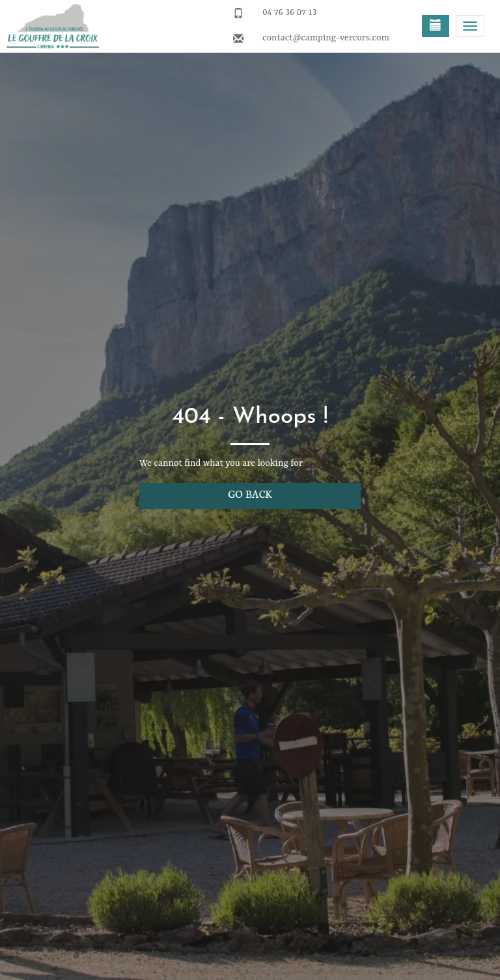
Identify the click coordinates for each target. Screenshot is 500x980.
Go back (250, 493)
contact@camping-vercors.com (326, 38)
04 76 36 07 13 (289, 12)
